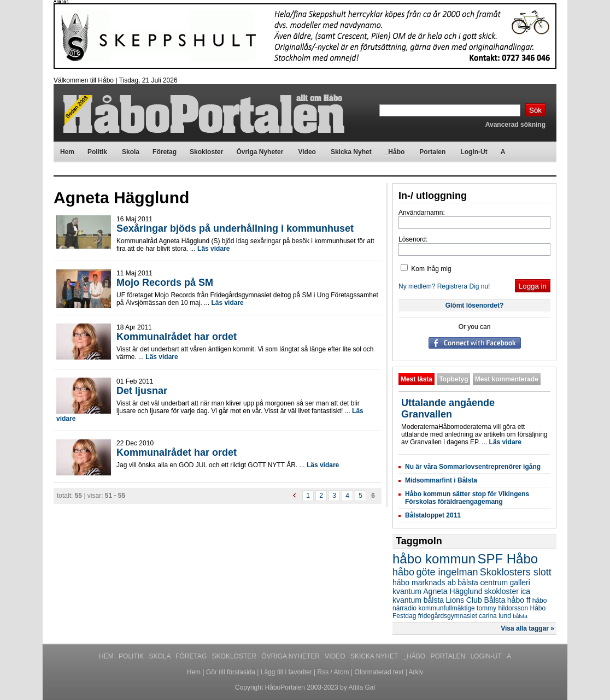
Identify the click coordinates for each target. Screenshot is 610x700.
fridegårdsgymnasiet (448, 616)
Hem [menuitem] (67, 152)
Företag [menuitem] (165, 152)
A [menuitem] (503, 152)
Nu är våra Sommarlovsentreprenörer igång (473, 467)
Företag (192, 656)
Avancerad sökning (515, 125)
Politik (132, 656)
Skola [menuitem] (131, 152)
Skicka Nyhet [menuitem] (351, 152)
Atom (342, 672)
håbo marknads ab (424, 583)
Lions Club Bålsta (476, 600)
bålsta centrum (483, 583)
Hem (107, 656)
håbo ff (519, 600)
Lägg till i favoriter (286, 672)
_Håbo (415, 656)
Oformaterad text (379, 672)
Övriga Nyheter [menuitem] (260, 152)
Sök (535, 110)
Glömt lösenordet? (475, 305)
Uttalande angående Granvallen (448, 408)
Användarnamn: (422, 213)
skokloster (502, 591)
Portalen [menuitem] (432, 152)
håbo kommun (434, 559)
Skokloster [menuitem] (206, 152)
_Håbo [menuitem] (395, 152)
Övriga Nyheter (291, 656)
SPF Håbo (508, 559)
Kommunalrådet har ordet (177, 337)
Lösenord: (413, 239)
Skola (160, 656)
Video (336, 656)
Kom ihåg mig (426, 269)
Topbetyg (453, 379)
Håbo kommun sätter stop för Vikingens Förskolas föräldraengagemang (467, 498)
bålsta (520, 616)
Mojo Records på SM (165, 283)
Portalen (449, 656)
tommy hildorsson (502, 608)
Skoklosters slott (516, 572)
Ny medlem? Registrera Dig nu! (444, 286)
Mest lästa (417, 379)
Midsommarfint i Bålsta (441, 480)
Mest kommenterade (507, 379)
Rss (323, 672)
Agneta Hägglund (453, 591)
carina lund (495, 616)
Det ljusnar (142, 391)
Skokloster (235, 656)
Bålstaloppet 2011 (433, 515)
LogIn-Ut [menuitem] (474, 152)
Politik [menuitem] (97, 152)
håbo (403, 572)
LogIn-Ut (486, 656)
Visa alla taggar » (527, 628)
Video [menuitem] (307, 152)
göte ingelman (447, 572)
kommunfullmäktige (446, 608)
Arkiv (416, 672)
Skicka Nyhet (375, 656)
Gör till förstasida (231, 672)
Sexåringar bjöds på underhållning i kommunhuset (235, 228)
